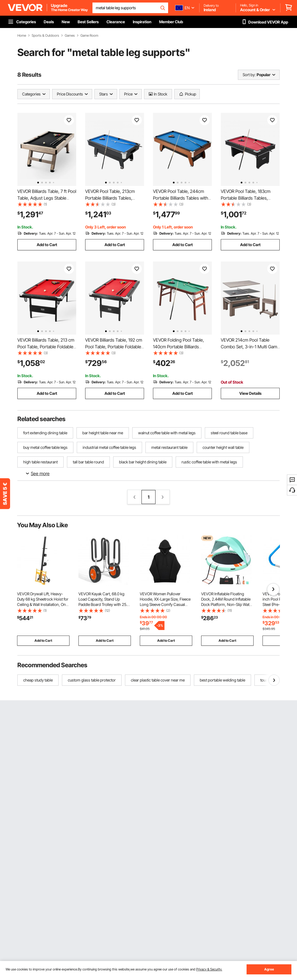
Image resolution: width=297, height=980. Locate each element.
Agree (269, 969)
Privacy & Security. (209, 969)
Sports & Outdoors (45, 36)
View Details (250, 393)
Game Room (89, 36)
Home (22, 36)
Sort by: (249, 75)
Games (70, 36)
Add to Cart (47, 245)
